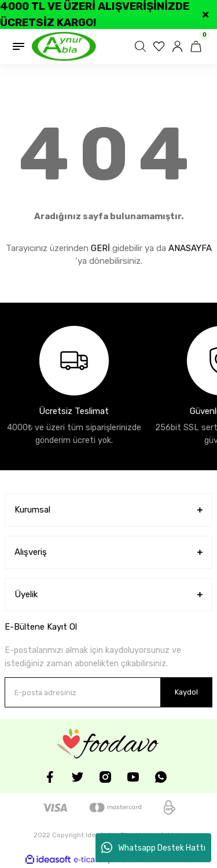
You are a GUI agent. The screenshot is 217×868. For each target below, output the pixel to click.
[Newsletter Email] (108, 692)
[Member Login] (179, 46)
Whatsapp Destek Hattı (153, 848)
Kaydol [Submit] (186, 692)
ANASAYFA (190, 248)
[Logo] (64, 46)
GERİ (100, 248)
